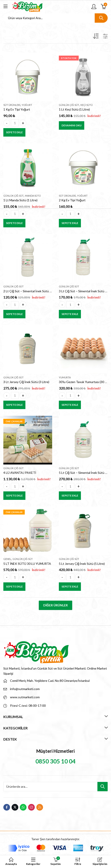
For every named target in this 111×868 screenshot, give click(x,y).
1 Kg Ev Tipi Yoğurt (17, 109)
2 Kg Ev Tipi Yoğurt (72, 200)
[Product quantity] (15, 123)
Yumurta (65, 377)
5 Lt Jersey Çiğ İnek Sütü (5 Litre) (82, 564)
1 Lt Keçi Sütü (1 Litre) (74, 109)
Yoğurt (27, 105)
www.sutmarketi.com (25, 697)
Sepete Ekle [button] (14, 132)
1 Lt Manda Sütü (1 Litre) (20, 200)
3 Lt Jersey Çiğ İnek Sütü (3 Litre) (26, 382)
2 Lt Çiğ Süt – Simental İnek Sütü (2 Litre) (32, 291)
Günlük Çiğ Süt (69, 105)
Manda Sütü (33, 196)
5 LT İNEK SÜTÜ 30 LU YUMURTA (27, 564)
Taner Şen (38, 839)
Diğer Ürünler (55, 605)
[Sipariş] (96, 37)
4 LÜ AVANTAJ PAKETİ (20, 473)
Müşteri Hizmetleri (55, 751)
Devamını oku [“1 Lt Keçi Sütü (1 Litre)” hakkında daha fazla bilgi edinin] (72, 125)
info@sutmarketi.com (25, 689)
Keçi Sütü (87, 105)
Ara (101, 18)
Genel (7, 559)
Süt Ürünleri (12, 105)
